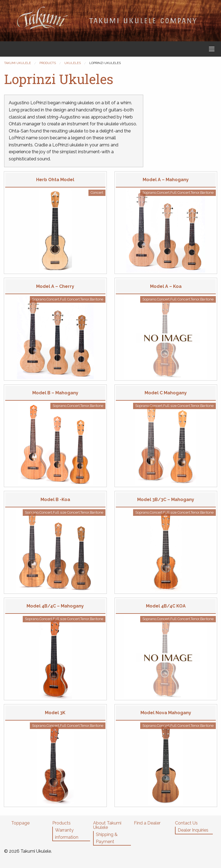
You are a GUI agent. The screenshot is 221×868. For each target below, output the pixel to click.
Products (61, 823)
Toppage (20, 823)
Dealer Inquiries (193, 830)
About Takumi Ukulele (107, 825)
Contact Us (186, 823)
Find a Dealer (147, 823)
